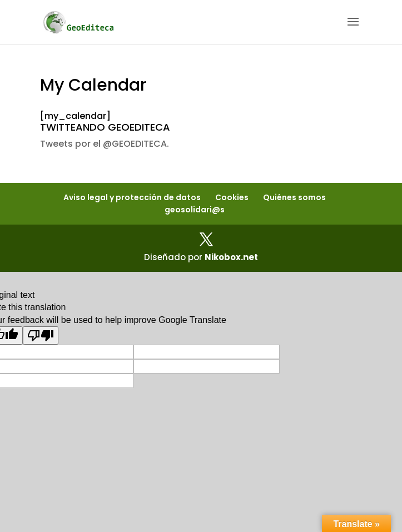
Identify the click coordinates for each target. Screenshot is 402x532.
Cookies (232, 197)
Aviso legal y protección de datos (132, 197)
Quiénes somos (294, 197)
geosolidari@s (195, 210)
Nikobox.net (231, 257)
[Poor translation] (41, 335)
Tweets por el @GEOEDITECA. (105, 144)
